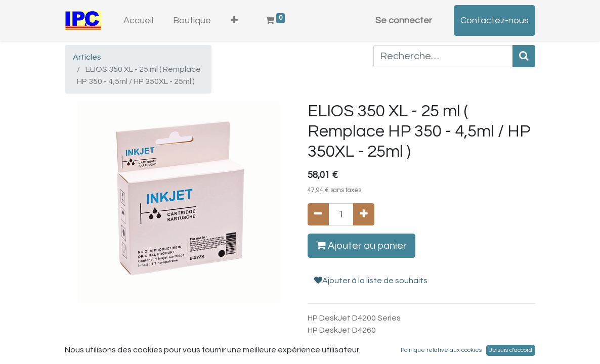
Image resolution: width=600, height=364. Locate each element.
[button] (234, 20)
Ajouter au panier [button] (361, 245)
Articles (87, 57)
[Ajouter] (364, 214)
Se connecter (404, 20)
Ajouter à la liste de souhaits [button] (371, 280)
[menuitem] (139, 20)
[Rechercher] (524, 56)
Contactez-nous (495, 20)
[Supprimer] (318, 214)
